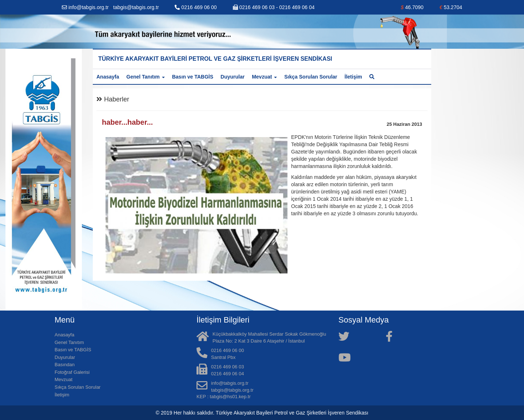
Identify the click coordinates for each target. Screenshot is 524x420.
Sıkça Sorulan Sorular (311, 77)
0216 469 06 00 (196, 7)
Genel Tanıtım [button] (145, 77)
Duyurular (233, 77)
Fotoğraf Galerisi (72, 372)
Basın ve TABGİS (193, 77)
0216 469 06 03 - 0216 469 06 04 (274, 7)
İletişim (353, 77)
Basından (65, 365)
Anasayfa (108, 77)
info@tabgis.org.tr (86, 7)
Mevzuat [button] (264, 77)
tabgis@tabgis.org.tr (136, 7)
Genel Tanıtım (69, 342)
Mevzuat (63, 379)
